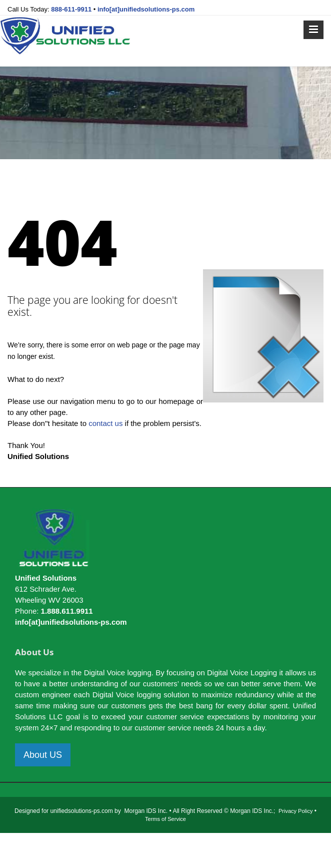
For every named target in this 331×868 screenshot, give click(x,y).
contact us (105, 423)
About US (43, 755)
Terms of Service (165, 819)
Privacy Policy (295, 811)
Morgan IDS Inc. (146, 811)
